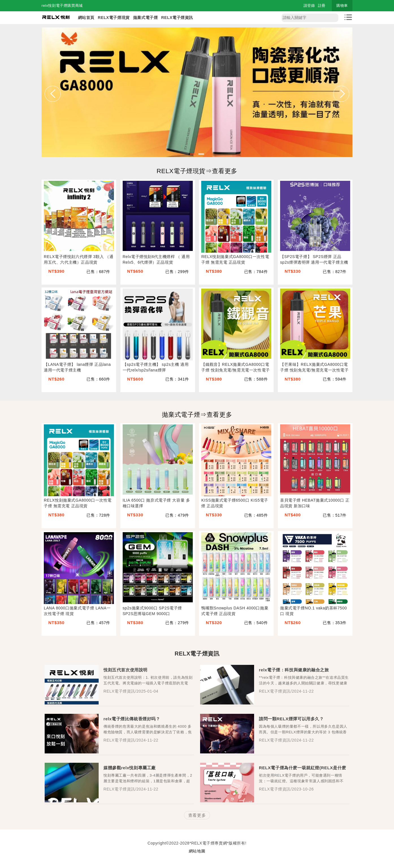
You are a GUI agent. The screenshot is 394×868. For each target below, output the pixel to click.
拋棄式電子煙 (146, 18)
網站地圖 (197, 851)
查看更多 (197, 815)
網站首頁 (86, 18)
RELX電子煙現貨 (114, 18)
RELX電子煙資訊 (177, 18)
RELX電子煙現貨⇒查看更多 (197, 171)
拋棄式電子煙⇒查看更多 (197, 415)
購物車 (342, 6)
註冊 (322, 6)
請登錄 (309, 6)
